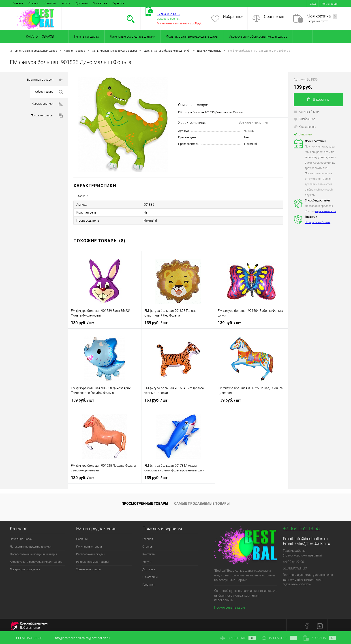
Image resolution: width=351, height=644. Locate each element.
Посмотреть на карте (230, 606)
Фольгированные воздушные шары (192, 36)
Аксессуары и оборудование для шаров (258, 36)
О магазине (100, 3)
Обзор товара (49, 92)
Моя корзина (322, 16)
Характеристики (47, 104)
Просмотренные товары (145, 502)
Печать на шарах (87, 36)
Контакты (50, 3)
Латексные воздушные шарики (133, 36)
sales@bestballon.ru (312, 542)
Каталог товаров (39, 36)
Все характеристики (253, 122)
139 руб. (82, 322)
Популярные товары (90, 546)
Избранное (233, 16)
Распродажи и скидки (91, 553)
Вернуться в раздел (45, 80)
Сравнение (274, 16)
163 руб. (156, 399)
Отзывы (33, 3)
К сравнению (305, 126)
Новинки (82, 538)
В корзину (318, 99)
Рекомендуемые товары (93, 561)
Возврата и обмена (318, 222)
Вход (313, 4)
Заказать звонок (168, 19)
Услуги (66, 3)
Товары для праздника (25, 568)
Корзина (319, 638)
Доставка (82, 3)
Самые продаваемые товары (202, 502)
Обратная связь (26, 638)
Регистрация (330, 4)
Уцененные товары (89, 568)
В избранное (304, 119)
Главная (18, 3)
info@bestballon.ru (311, 538)
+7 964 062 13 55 (301, 528)
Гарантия (118, 3)
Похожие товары (47, 116)
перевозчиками (326, 211)
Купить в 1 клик (307, 111)
